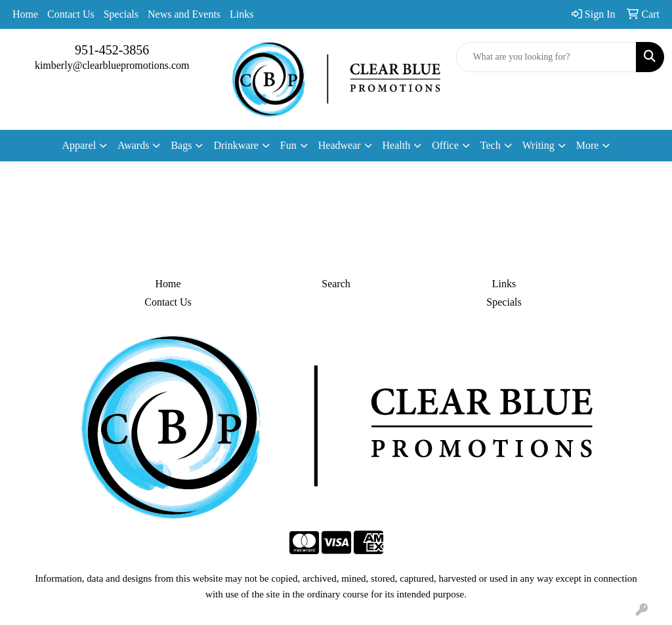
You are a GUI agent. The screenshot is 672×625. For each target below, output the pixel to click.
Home (25, 14)
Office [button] (445, 145)
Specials (121, 14)
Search (336, 284)
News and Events (184, 14)
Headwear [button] (340, 145)
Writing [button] (538, 145)
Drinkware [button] (236, 145)
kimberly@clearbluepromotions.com (112, 65)
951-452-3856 (112, 50)
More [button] (588, 145)
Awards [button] (133, 145)
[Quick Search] (546, 57)
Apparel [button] (79, 145)
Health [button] (397, 145)
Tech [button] (491, 145)
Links (241, 14)
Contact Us (71, 14)
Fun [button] (288, 145)
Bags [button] (181, 145)
